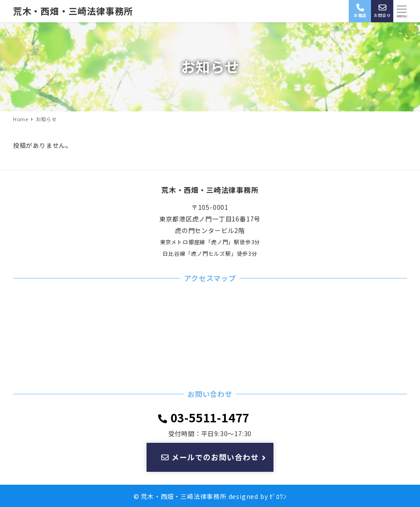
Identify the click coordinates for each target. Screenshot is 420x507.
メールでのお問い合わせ (214, 457)
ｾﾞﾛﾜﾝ (278, 496)
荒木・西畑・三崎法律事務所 (73, 11)
